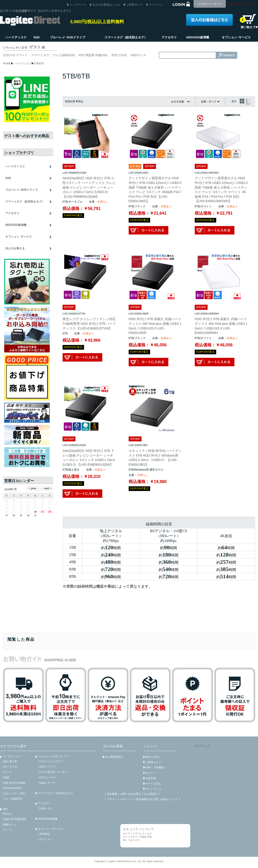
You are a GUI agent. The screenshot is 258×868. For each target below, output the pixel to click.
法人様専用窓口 (114, 757)
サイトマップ (153, 789)
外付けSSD (119, 55)
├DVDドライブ (47, 767)
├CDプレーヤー (47, 777)
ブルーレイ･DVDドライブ (53, 756)
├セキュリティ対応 (14, 793)
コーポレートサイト (210, 4)
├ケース (7, 772)
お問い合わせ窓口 (131, 794)
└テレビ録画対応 (12, 799)
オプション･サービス (50, 829)
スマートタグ (40, 55)
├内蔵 (6, 777)
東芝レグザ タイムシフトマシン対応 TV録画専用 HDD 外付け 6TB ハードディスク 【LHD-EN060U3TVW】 (89, 324)
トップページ (78, 5)
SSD (5, 809)
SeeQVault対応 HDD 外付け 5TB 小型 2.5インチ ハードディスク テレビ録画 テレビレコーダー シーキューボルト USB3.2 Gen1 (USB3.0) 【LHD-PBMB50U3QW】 (89, 187)
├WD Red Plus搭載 (14, 783)
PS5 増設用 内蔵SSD (93, 55)
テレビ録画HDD (64, 55)
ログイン (151, 773)
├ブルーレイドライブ (50, 761)
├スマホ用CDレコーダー (52, 772)
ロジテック (203, 746)
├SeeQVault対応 (12, 788)
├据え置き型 (10, 761)
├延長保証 (44, 834)
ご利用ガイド (134, 5)
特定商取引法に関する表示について (157, 799)
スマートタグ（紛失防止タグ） (25, 201)
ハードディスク (22, 63)
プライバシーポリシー (120, 799)
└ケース (7, 830)
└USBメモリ (45, 808)
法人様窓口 (151, 794)
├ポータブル (10, 767)
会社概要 (112, 794)
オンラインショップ (242, 4)
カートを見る (153, 784)
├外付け (7, 814)
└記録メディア (46, 783)
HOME (7, 63)
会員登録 (151, 778)
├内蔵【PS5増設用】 (15, 819)
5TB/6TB (39, 63)
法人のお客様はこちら (106, 5)
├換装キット (10, 824)
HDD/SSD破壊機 (16, 225)
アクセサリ (44, 803)
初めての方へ (153, 757)
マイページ (156, 5)
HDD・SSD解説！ (156, 767)
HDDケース (138, 55)
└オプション (45, 839)
